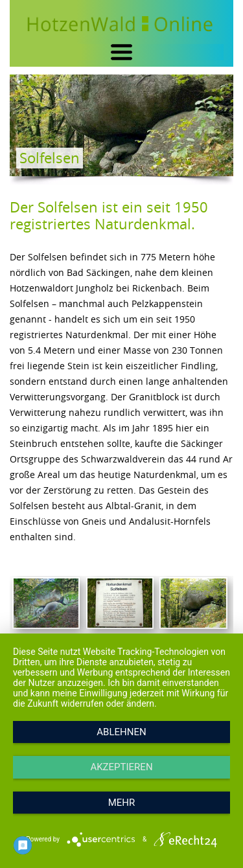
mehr (122, 803)
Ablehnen (121, 732)
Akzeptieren (121, 767)
